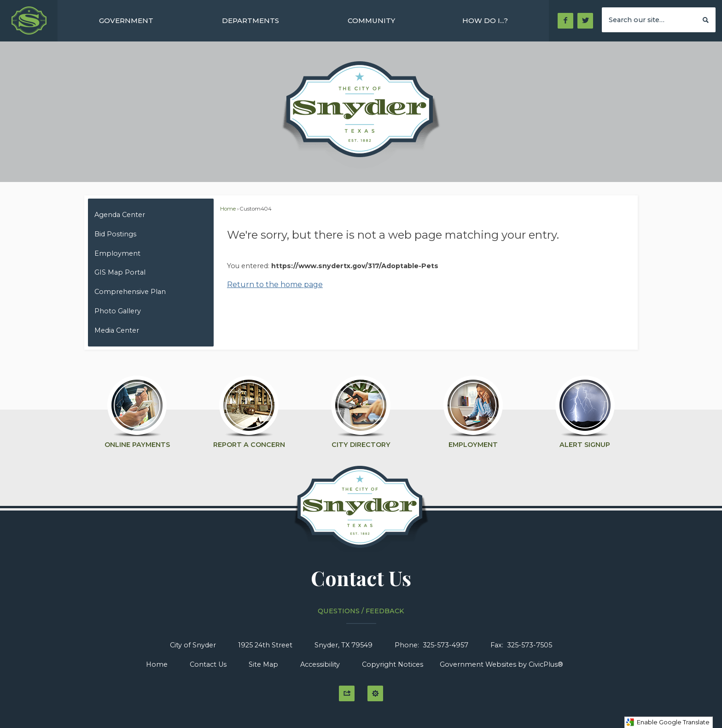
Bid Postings (115, 234)
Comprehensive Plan (130, 292)
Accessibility (320, 664)
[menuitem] (126, 21)
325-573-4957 (445, 645)
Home (228, 209)
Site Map (263, 664)
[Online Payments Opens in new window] (137, 408)
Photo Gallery (118, 311)
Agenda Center (120, 215)
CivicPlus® (546, 664)
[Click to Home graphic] (361, 512)
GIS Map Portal (120, 272)
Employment (117, 253)
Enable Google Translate (668, 722)
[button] (706, 19)
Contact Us (208, 664)
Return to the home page (275, 285)
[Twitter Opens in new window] (585, 21)
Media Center (117, 330)
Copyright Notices (393, 664)
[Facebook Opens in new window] (565, 21)
